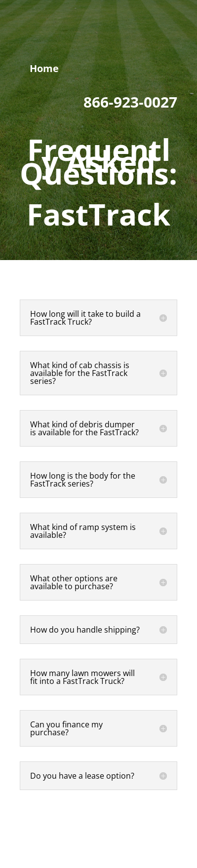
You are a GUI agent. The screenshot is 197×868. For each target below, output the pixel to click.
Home (44, 68)
